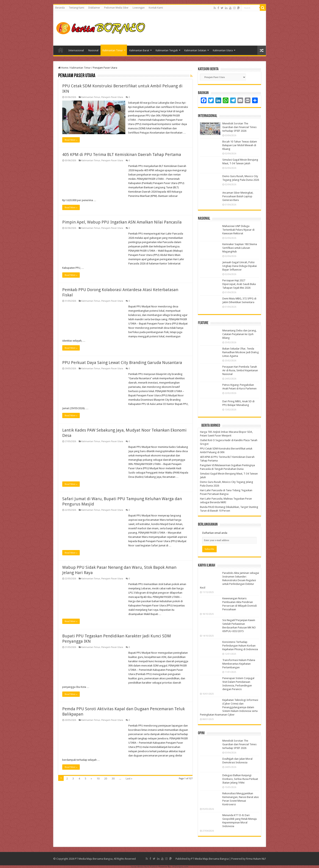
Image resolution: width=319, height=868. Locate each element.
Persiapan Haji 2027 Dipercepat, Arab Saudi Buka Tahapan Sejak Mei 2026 (239, 284)
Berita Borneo (211, 426)
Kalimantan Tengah (167, 50)
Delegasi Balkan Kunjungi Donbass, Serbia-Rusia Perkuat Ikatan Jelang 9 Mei (240, 779)
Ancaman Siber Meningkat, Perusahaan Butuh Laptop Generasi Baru (238, 196)
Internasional (76, 50)
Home (61, 50)
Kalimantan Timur (113, 50)
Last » (129, 779)
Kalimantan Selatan (195, 50)
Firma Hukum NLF (256, 859)
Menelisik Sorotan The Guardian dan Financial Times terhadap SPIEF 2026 (239, 127)
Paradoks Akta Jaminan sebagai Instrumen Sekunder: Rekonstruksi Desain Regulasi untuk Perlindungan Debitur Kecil (229, 580)
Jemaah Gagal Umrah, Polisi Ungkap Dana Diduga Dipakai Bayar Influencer (240, 266)
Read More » (71, 140)
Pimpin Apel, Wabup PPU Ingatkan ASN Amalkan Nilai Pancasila (122, 222)
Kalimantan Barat (139, 50)
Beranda (60, 8)
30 (113, 779)
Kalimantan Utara (223, 50)
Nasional (93, 50)
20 (106, 779)
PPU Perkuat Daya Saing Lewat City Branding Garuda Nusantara (122, 363)
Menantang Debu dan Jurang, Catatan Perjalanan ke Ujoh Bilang (239, 334)
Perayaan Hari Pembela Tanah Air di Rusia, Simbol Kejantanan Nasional (240, 370)
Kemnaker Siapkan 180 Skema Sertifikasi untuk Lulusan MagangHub (240, 248)
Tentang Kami (76, 8)
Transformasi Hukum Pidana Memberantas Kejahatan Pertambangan (239, 664)
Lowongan (139, 8)
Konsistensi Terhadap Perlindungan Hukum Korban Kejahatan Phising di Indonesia (240, 646)
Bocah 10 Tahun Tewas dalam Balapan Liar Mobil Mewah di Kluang (240, 145)
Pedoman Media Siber (116, 8)
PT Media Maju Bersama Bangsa (210, 859)
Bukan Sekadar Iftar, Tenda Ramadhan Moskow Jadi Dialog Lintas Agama (241, 352)
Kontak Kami (156, 8)
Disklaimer (94, 8)
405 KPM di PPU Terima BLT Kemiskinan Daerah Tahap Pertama (122, 155)
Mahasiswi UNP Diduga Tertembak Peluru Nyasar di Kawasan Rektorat (238, 230)
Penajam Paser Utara (112, 97)
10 (98, 779)
